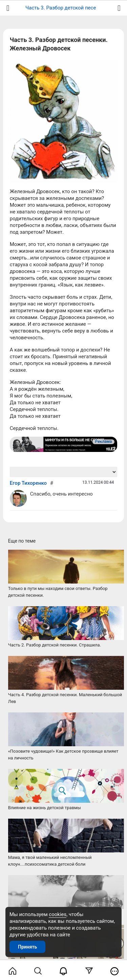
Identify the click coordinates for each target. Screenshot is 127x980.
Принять (27, 947)
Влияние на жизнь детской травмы (45, 808)
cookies (58, 914)
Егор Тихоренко (28, 483)
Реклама (103, 441)
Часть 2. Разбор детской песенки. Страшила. (55, 645)
